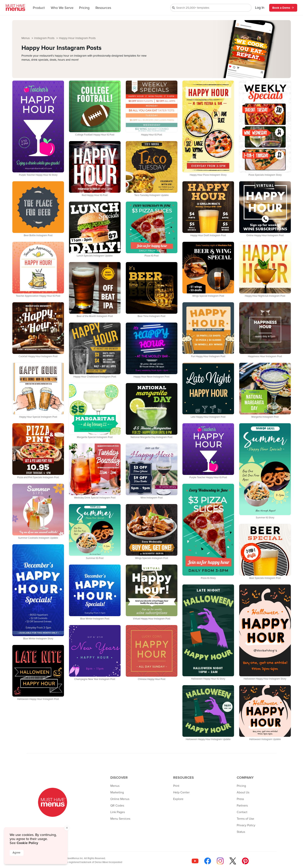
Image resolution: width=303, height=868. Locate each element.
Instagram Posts (45, 38)
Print (176, 786)
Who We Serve (62, 8)
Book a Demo (283, 8)
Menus (26, 38)
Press (240, 799)
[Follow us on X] (233, 861)
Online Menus (120, 799)
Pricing (84, 8)
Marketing (117, 792)
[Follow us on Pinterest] (245, 861)
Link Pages (118, 812)
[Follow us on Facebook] (208, 861)
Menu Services (120, 819)
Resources (103, 8)
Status (241, 832)
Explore (178, 799)
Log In (260, 8)
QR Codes (117, 806)
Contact (242, 812)
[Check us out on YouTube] (195, 861)
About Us (243, 792)
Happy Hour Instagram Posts (77, 38)
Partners (242, 806)
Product (39, 8)
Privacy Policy (246, 825)
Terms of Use (245, 819)
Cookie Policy (27, 843)
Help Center (181, 792)
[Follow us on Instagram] (220, 861)
